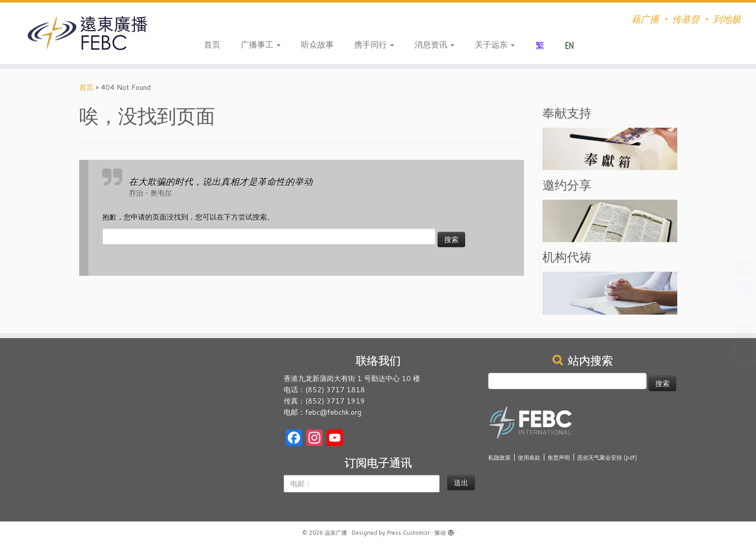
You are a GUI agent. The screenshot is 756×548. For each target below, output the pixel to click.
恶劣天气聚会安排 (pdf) (607, 458)
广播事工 (261, 44)
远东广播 (336, 533)
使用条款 (529, 458)
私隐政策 (499, 458)
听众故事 (317, 44)
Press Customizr (408, 533)
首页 (212, 44)
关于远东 (495, 44)
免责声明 (559, 458)
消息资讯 (434, 44)
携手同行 (374, 44)
